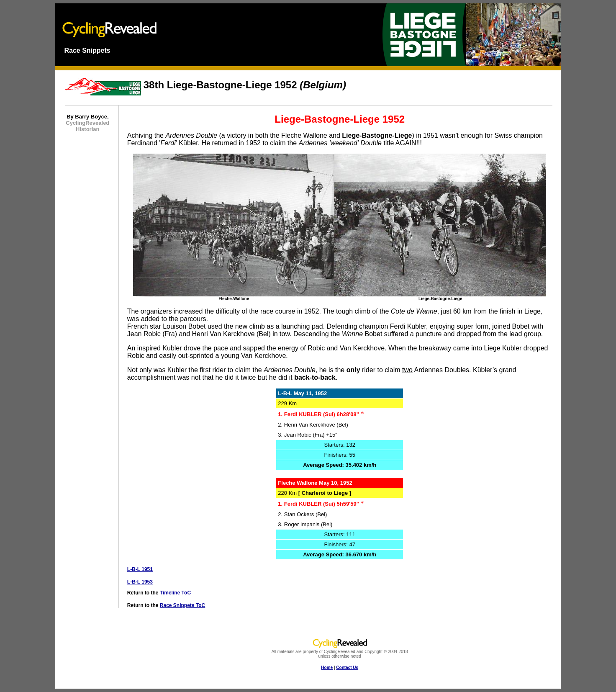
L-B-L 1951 (140, 569)
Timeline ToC (175, 593)
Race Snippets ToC (182, 605)
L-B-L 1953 (140, 582)
